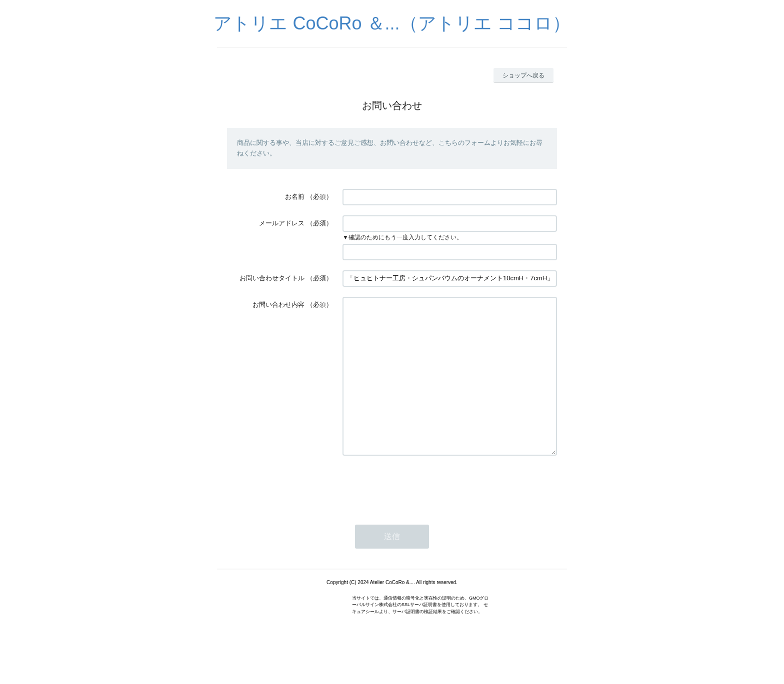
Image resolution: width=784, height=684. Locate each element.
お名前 (295, 197)
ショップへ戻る (523, 75)
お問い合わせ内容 (278, 305)
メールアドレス (282, 223)
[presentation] (418, 515)
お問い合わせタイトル (272, 278)
